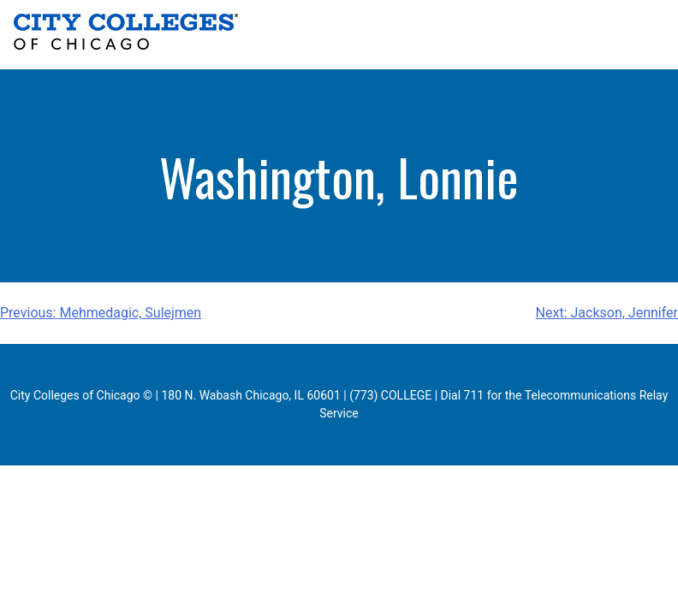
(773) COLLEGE (390, 395)
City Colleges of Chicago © (81, 395)
